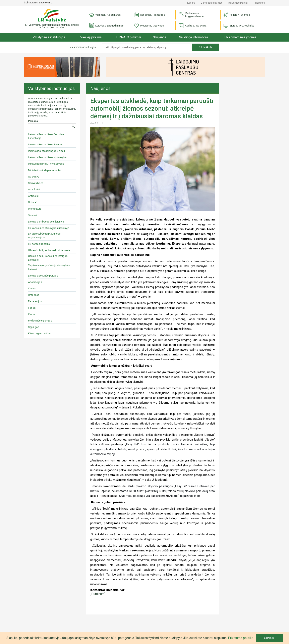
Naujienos (159, 37)
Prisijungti (259, 3)
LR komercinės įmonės (240, 37)
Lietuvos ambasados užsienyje (46, 222)
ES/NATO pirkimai (128, 37)
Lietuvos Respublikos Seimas (45, 144)
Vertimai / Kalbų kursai (105, 15)
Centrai (32, 288)
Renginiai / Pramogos (150, 15)
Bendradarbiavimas (212, 3)
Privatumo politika (241, 638)
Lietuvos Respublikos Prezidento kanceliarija (47, 136)
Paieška (33, 121)
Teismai (33, 215)
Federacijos (35, 301)
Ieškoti (206, 47)
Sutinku (269, 638)
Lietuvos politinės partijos (43, 276)
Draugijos (34, 295)
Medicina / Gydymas (149, 26)
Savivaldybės (36, 183)
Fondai (32, 308)
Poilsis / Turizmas (237, 15)
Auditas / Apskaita (193, 26)
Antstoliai (34, 196)
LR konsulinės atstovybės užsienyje (49, 228)
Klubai (32, 314)
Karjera (191, 3)
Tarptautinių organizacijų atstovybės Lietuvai (49, 267)
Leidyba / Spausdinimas (106, 26)
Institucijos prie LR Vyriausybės (46, 164)
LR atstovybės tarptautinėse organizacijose (44, 236)
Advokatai (34, 189)
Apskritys (34, 177)
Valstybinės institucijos (49, 37)
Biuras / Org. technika (239, 26)
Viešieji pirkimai (91, 37)
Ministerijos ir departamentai (45, 170)
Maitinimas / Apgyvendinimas (192, 15)
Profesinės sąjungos (40, 321)
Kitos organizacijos (39, 333)
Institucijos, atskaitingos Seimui (46, 151)
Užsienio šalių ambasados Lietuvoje (49, 250)
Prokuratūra (35, 209)
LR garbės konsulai (39, 244)
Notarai (32, 202)
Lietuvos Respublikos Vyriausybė (47, 157)
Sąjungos (34, 327)
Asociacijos (35, 282)
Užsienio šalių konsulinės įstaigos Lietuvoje (48, 258)
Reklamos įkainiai (238, 3)
